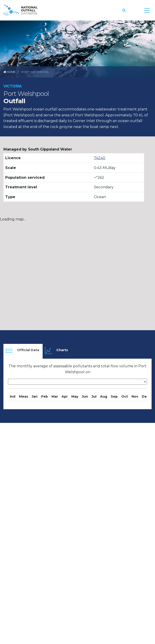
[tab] (23, 351)
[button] (124, 10)
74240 (100, 158)
